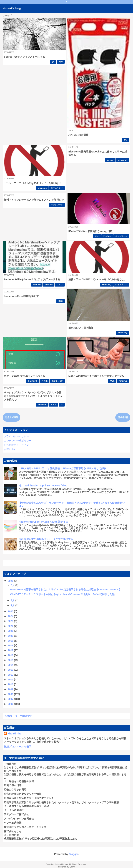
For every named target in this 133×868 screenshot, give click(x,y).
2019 (11, 641)
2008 (11, 694)
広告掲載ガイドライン (16, 445)
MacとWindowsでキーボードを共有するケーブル (96, 376)
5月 (13, 585)
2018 (11, 645)
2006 (11, 704)
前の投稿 (123, 417)
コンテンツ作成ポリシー (18, 441)
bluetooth (33, 381)
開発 (61, 62)
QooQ (72, 867)
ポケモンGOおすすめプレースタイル (25, 376)
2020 (11, 636)
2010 (11, 684)
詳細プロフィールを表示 (18, 747)
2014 (11, 665)
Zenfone (107, 236)
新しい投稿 (11, 417)
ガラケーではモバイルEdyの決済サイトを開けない (32, 183)
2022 (11, 626)
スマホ (60, 284)
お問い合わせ (11, 449)
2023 (11, 621)
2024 (11, 616)
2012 (11, 675)
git (53, 62)
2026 (11, 581)
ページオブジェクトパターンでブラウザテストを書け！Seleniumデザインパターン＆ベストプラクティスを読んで (33, 396)
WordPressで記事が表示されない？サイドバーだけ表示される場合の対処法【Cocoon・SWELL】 (66, 589)
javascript (122, 160)
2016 (11, 655)
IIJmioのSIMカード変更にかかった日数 (90, 231)
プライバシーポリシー (16, 436)
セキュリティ (57, 188)
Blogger (74, 854)
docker (110, 160)
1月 (13, 605)
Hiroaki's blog (12, 8)
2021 (11, 631)
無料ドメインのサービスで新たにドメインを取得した (34, 200)
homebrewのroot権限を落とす (21, 296)
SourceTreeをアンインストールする (24, 57)
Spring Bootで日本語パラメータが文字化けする (46, 539)
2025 (11, 611)
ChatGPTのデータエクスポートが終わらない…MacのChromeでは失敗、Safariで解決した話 (62, 594)
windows (123, 381)
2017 (11, 650)
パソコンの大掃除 (78, 135)
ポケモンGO (57, 381)
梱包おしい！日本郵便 (81, 328)
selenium (42, 404)
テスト (53, 404)
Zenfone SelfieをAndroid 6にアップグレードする (32, 279)
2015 (11, 660)
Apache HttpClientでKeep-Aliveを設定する (44, 522)
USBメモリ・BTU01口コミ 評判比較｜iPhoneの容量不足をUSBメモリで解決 (62, 468)
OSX (61, 301)
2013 (11, 670)
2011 (11, 680)
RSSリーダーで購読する (18, 716)
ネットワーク (57, 205)
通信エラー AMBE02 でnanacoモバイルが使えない (97, 279)
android (37, 284)
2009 (11, 689)
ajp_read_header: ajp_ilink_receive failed (43, 486)
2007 (11, 699)
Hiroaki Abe (14, 734)
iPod (97, 236)
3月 (13, 600)
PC (126, 140)
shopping (42, 188)
